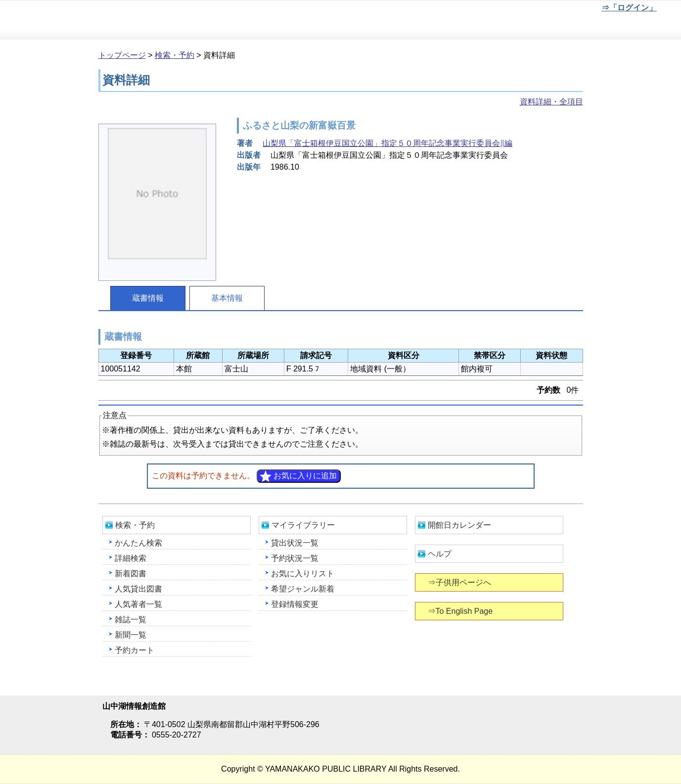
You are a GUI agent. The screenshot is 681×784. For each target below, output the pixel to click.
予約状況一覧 (295, 558)
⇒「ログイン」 (629, 8)
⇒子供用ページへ (460, 582)
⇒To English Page (461, 611)
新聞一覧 (131, 635)
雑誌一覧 (131, 620)
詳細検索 (131, 558)
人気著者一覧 (138, 604)
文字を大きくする (563, 9)
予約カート (135, 650)
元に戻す (530, 9)
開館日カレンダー (459, 525)
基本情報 (227, 298)
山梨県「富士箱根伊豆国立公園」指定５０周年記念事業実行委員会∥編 (387, 143)
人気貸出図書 (138, 589)
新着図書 (131, 574)
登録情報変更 (295, 604)
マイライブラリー (303, 525)
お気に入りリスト (303, 574)
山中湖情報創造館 (119, 20)
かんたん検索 (138, 543)
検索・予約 (175, 55)
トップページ (122, 55)
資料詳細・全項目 (551, 102)
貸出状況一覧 (295, 543)
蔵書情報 (148, 298)
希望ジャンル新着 (303, 589)
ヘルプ (440, 554)
